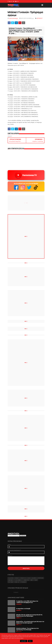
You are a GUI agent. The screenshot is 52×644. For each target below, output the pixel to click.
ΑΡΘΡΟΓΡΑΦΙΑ (40, 578)
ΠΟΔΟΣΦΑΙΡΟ (11, 578)
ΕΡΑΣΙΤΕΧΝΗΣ (11, 582)
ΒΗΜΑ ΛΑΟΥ (17, 582)
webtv (32, 580)
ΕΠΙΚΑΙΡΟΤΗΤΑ (23, 578)
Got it (30, 641)
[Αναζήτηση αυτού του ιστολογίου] (14, 536)
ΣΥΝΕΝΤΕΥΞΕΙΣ (26, 580)
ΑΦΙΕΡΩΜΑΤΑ (11, 580)
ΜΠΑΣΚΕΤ (40, 18)
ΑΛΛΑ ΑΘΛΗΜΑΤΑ (18, 580)
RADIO (36, 580)
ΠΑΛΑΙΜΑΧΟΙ (24, 582)
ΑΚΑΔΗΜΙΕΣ (34, 578)
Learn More (24, 641)
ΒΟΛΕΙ (29, 578)
